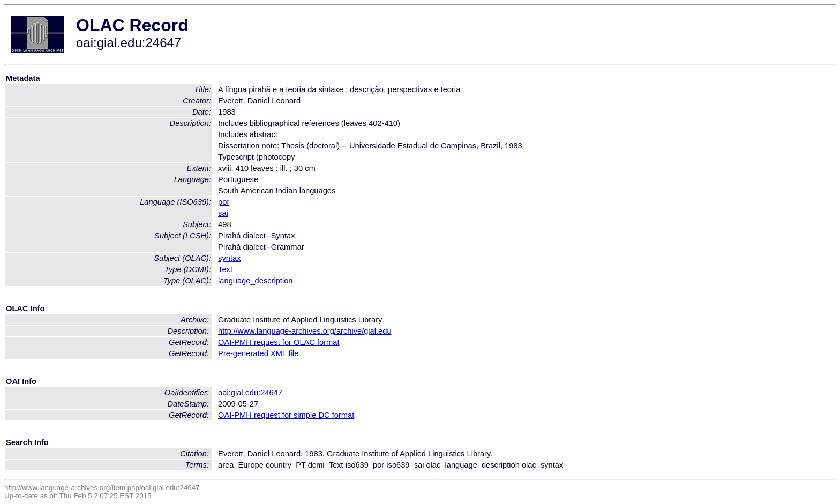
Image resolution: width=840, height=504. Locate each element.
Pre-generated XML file (258, 353)
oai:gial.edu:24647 (250, 393)
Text (225, 269)
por (224, 202)
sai (223, 213)
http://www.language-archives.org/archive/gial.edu (305, 331)
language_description (255, 281)
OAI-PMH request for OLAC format (279, 342)
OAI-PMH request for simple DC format (286, 415)
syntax (229, 258)
